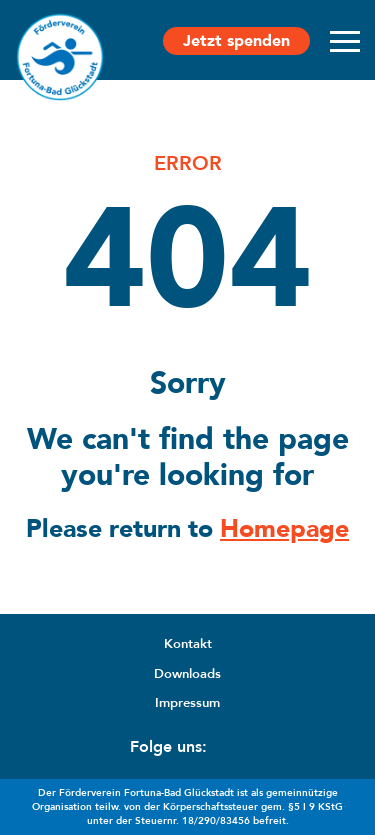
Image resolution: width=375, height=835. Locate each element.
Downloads (187, 674)
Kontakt (188, 644)
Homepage (284, 529)
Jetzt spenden (236, 41)
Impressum (187, 703)
